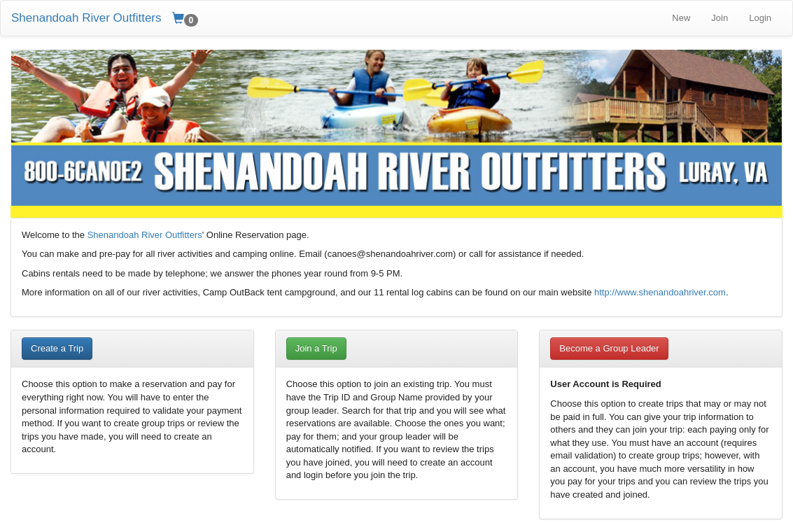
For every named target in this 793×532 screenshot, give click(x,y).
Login (760, 18)
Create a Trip (57, 348)
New (681, 18)
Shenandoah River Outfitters (86, 18)
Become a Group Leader (609, 348)
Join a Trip (316, 348)
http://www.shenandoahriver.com (660, 292)
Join (720, 18)
